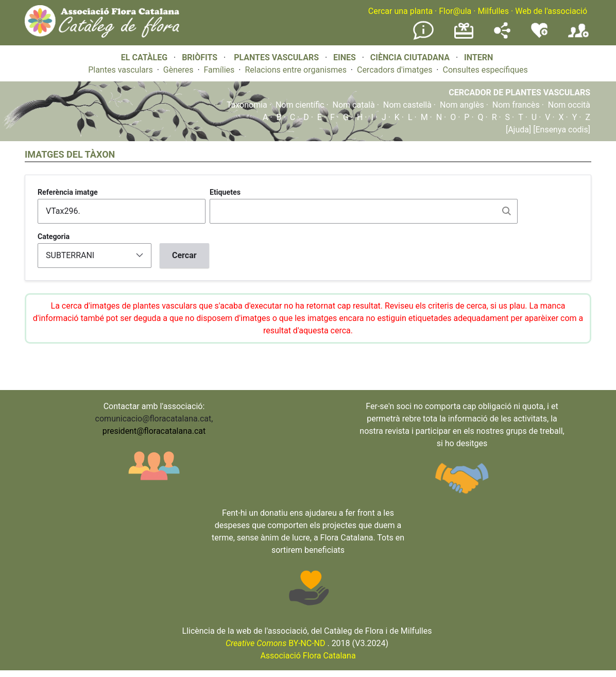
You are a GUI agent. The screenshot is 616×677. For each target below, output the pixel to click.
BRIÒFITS (201, 57)
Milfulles (493, 11)
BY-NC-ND (276, 643)
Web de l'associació (551, 11)
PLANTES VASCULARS (276, 57)
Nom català (354, 105)
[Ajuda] (518, 130)
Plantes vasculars (121, 70)
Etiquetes (225, 192)
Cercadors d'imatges (395, 70)
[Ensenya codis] (561, 130)
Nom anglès (462, 105)
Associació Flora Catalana (308, 656)
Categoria (54, 236)
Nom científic (300, 105)
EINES (345, 57)
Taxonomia (247, 105)
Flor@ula (455, 11)
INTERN (478, 57)
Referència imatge (68, 192)
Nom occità (569, 105)
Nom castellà (407, 105)
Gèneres (178, 70)
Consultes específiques (485, 70)
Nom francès (516, 105)
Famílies (219, 70)
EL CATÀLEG (144, 57)
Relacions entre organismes (296, 70)
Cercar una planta (400, 11)
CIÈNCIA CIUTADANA (410, 57)
